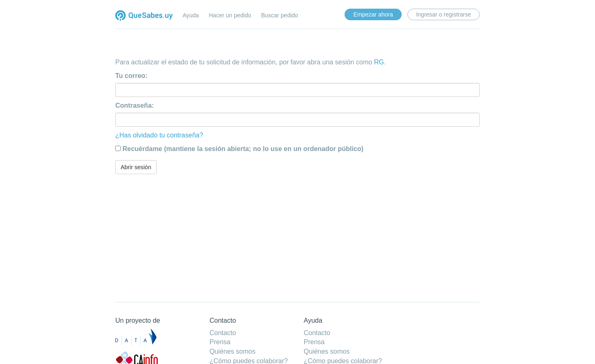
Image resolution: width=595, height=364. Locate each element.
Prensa (220, 342)
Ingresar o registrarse (444, 14)
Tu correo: (131, 76)
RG (379, 62)
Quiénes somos (232, 351)
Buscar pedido (280, 15)
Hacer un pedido (230, 15)
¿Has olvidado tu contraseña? (159, 135)
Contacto (223, 333)
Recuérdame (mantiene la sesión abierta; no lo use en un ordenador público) (243, 149)
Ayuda (191, 15)
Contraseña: (134, 105)
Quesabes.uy (144, 16)
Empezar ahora (373, 14)
